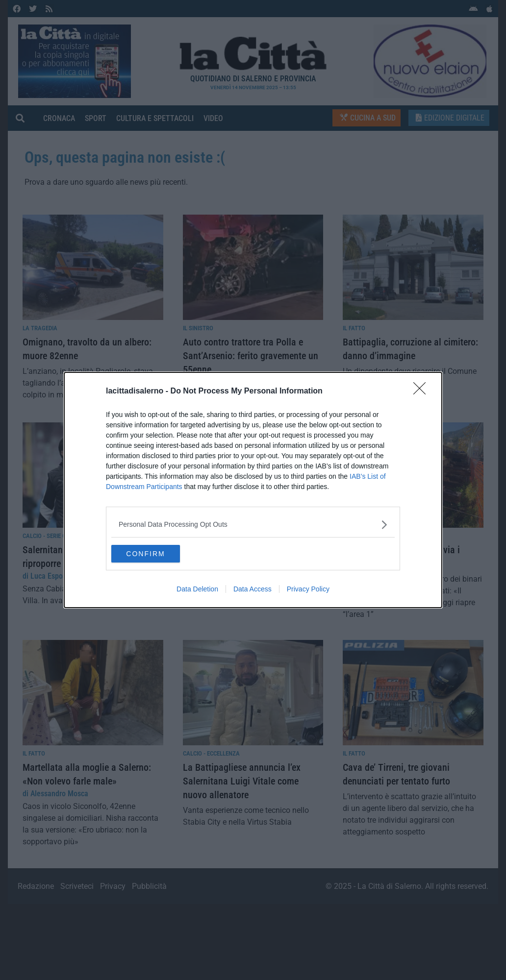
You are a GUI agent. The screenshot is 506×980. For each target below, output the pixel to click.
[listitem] (253, 524)
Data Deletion (197, 590)
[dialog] (253, 490)
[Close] (423, 391)
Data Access (253, 590)
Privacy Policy (308, 590)
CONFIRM (158, 554)
